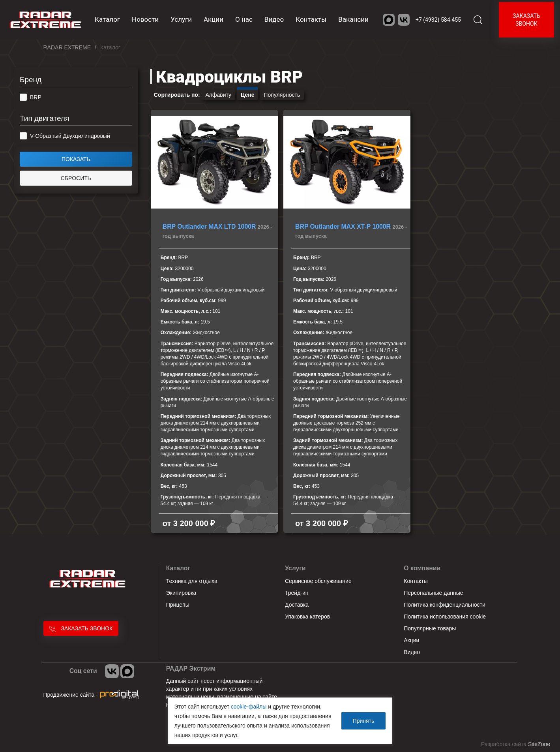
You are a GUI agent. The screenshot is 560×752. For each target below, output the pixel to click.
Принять (364, 721)
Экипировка (181, 593)
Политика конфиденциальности (445, 605)
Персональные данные (433, 593)
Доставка (297, 605)
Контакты (311, 19)
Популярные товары (430, 628)
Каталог (178, 568)
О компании (422, 568)
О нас (244, 19)
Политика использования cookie (445, 617)
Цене (247, 95)
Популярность (282, 95)
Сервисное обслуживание (318, 581)
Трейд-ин (297, 593)
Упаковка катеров (307, 617)
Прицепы (178, 605)
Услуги (181, 19)
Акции (214, 19)
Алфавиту (218, 95)
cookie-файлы (249, 707)
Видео (274, 19)
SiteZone (539, 744)
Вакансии (353, 19)
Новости (145, 19)
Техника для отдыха (192, 581)
